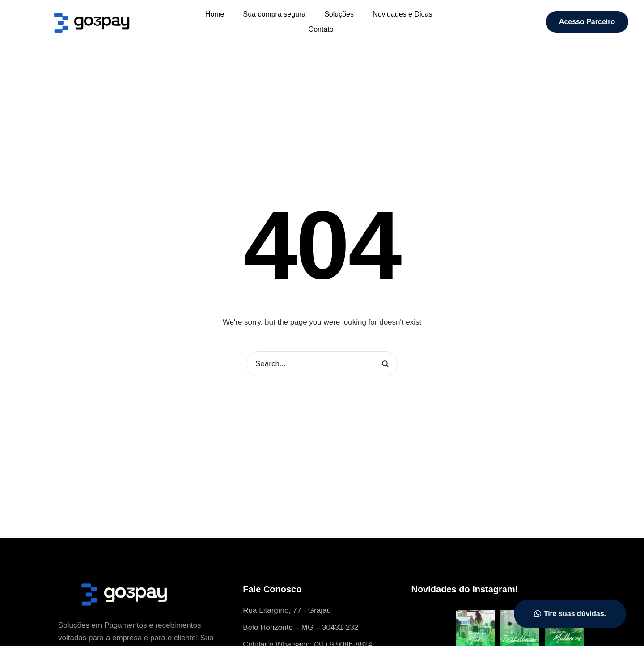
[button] (587, 22)
